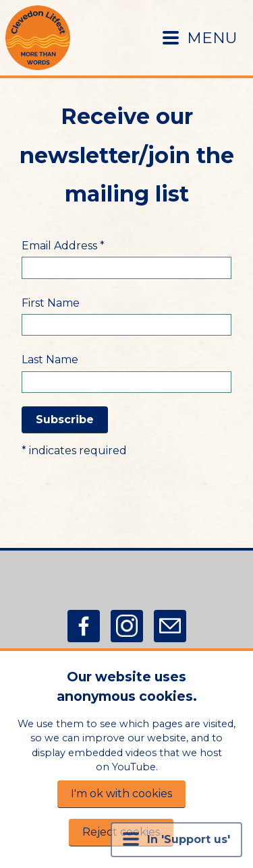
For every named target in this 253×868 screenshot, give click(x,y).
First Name (51, 303)
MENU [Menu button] (200, 38)
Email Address (63, 246)
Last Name (50, 360)
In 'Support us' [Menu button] (176, 839)
